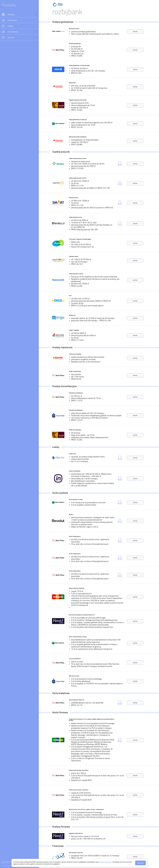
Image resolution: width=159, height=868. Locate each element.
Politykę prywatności (105, 862)
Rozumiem (140, 863)
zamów (135, 31)
